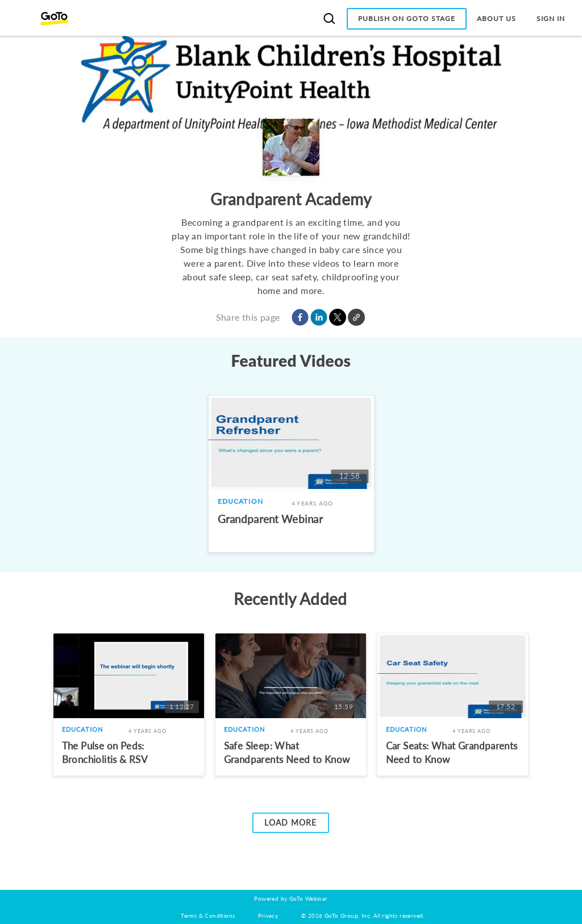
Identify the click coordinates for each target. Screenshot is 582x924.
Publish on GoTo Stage (407, 18)
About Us (496, 18)
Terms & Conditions (208, 915)
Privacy (268, 915)
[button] (300, 317)
